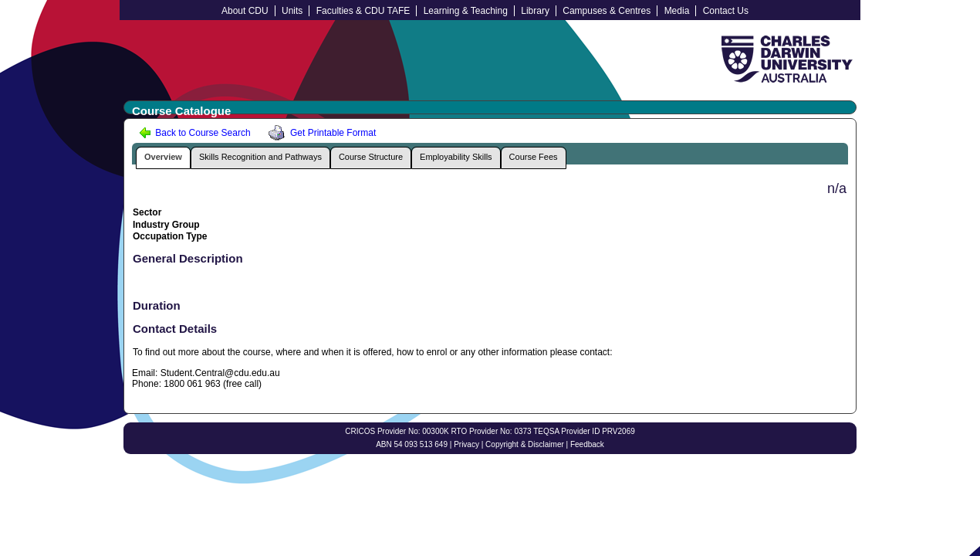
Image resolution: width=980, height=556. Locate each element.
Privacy (466, 444)
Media (677, 11)
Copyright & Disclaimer (525, 444)
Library (535, 11)
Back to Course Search (195, 133)
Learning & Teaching (466, 11)
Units (292, 11)
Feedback (587, 444)
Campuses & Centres (607, 11)
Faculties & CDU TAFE (363, 11)
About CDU (245, 11)
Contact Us (726, 11)
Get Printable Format (319, 133)
